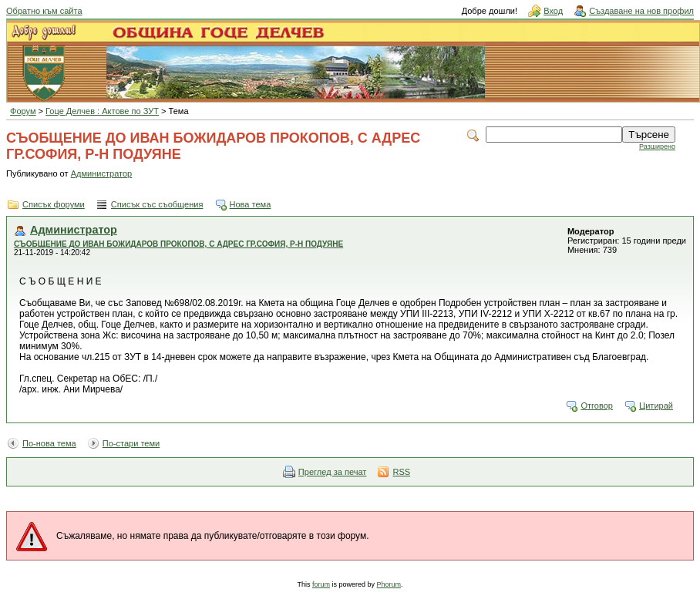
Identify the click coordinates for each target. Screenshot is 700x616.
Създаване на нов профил (641, 11)
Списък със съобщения (157, 204)
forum (321, 584)
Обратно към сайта (44, 11)
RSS (401, 472)
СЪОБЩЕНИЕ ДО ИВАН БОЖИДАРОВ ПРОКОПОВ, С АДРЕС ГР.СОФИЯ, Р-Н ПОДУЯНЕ (178, 244)
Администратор (102, 173)
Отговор (597, 406)
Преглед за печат (333, 472)
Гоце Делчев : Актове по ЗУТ (102, 111)
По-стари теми (131, 443)
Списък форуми (54, 204)
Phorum (389, 584)
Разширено (657, 146)
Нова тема (251, 204)
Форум (23, 111)
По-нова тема (49, 443)
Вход (553, 11)
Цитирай (656, 406)
